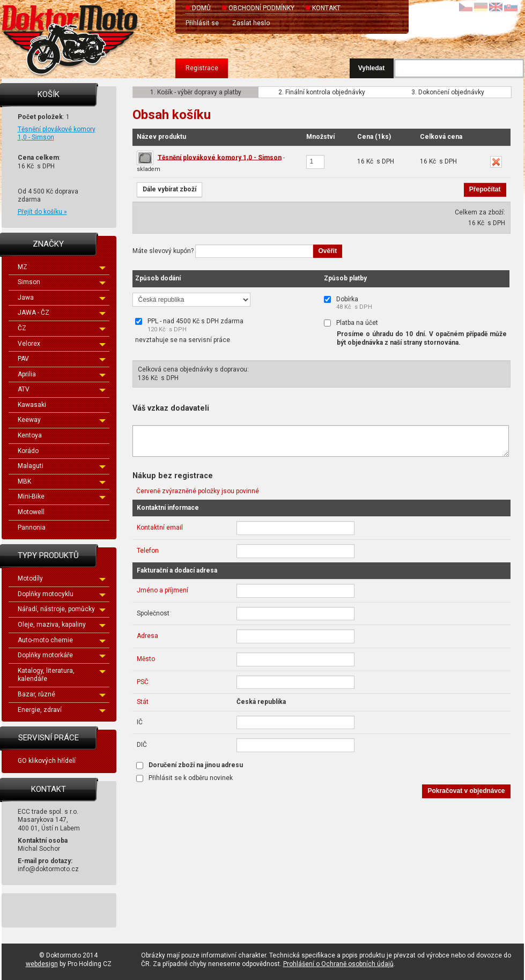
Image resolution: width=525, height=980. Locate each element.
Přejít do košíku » (42, 212)
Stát (143, 702)
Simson (62, 282)
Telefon (148, 551)
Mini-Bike (62, 496)
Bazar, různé (62, 694)
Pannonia (32, 528)
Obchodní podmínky (261, 8)
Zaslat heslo (251, 23)
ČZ (62, 328)
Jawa (62, 298)
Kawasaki (32, 405)
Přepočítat (485, 189)
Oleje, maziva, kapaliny (62, 625)
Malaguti (62, 466)
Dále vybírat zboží (169, 189)
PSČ (143, 682)
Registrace (202, 68)
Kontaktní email (160, 528)
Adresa (147, 636)
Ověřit (328, 251)
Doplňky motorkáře (62, 655)
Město (146, 659)
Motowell (31, 512)
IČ (140, 722)
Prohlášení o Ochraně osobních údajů (338, 964)
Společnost (153, 613)
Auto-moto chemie (62, 640)
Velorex (62, 344)
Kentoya (30, 435)
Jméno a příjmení (162, 590)
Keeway (62, 420)
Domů (201, 8)
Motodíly (62, 578)
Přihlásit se (202, 23)
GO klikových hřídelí (47, 761)
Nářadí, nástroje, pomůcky (62, 609)
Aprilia (62, 374)
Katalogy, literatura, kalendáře (62, 675)
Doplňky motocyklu (62, 594)
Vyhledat (372, 68)
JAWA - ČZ (62, 313)
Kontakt (326, 8)
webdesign (42, 964)
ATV (62, 389)
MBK (62, 481)
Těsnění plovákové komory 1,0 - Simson (220, 157)
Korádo (28, 451)
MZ (62, 267)
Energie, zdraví (62, 710)
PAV (62, 359)
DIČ (142, 745)
